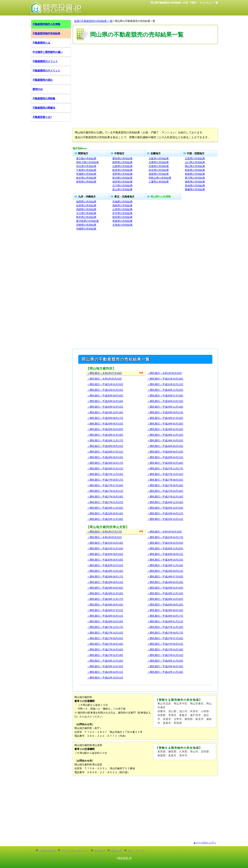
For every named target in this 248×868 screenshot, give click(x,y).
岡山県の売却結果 (195, 166)
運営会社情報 (47, 850)
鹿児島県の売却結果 (87, 221)
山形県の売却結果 (122, 209)
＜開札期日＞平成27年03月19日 (105, 497)
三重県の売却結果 (159, 182)
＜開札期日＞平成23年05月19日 (105, 513)
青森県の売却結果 (122, 221)
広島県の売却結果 (195, 158)
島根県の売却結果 (195, 174)
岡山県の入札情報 (161, 197)
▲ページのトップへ (205, 843)
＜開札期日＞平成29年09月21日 (165, 412)
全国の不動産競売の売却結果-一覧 (93, 21)
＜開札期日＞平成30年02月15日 (105, 407)
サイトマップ (135, 850)
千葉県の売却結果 (86, 170)
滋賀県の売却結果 (159, 174)
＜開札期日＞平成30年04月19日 (105, 401)
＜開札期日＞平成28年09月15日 (105, 446)
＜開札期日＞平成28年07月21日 (105, 452)
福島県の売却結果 (122, 205)
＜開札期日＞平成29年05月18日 (165, 424)
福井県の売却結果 (122, 182)
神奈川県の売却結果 (87, 162)
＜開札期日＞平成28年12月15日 (165, 435)
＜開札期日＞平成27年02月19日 (165, 497)
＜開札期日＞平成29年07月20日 (165, 418)
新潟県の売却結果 (122, 178)
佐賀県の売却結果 (86, 205)
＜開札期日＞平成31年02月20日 (165, 543)
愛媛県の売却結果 (195, 189)
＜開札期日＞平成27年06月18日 (165, 485)
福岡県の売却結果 (86, 202)
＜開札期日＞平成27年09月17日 (105, 480)
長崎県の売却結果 (86, 209)
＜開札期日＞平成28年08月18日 (165, 446)
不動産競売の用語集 (44, 98)
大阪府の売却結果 (159, 158)
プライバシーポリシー (74, 850)
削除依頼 (116, 850)
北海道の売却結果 (122, 225)
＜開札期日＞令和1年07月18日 (105, 373)
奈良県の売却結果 (159, 170)
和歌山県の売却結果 (160, 178)
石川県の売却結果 (122, 186)
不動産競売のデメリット (46, 71)
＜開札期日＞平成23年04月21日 (165, 513)
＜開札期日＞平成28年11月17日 (105, 440)
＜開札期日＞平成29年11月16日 (165, 407)
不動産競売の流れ (43, 80)
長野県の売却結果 (122, 174)
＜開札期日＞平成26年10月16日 (165, 508)
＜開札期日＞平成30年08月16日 (105, 396)
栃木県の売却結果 (86, 178)
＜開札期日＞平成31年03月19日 (105, 543)
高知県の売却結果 (195, 186)
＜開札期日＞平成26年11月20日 (105, 508)
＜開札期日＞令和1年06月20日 (165, 373)
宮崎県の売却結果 (86, 225)
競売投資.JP (125, 858)
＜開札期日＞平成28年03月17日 (105, 463)
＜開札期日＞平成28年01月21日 (105, 469)
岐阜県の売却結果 (122, 170)
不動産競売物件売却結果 (46, 33)
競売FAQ (38, 89)
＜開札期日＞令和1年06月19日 (165, 532)
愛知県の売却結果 (122, 158)
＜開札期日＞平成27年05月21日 (105, 491)
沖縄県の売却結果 (86, 229)
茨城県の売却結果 (86, 174)
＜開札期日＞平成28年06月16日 (165, 452)
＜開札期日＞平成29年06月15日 (105, 424)
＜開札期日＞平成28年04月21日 (165, 457)
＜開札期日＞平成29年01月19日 (105, 435)
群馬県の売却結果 (86, 182)
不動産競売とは (41, 43)
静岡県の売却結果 (122, 162)
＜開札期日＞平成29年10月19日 (105, 412)
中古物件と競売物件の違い (48, 52)
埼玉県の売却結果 (86, 166)
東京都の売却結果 (86, 158)
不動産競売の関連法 (44, 108)
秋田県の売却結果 (122, 217)
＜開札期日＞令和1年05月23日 (105, 379)
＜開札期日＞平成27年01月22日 (105, 502)
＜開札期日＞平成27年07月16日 (105, 485)
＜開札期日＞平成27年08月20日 (165, 480)
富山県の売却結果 (122, 189)
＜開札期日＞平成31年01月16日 (105, 549)
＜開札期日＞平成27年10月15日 (165, 474)
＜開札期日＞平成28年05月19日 (105, 457)
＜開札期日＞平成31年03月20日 (105, 384)
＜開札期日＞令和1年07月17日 (105, 532)
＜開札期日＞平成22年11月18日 (105, 519)
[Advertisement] (145, 57)
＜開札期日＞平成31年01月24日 (105, 390)
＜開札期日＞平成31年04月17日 (165, 537)
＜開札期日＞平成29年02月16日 (165, 429)
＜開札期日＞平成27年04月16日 (165, 491)
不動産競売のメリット (45, 61)
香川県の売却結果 (195, 178)
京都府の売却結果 (159, 166)
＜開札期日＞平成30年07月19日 (165, 396)
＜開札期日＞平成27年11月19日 (105, 474)
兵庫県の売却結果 (159, 162)
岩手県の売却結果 (122, 213)
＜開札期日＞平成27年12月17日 (165, 469)
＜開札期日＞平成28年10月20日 (165, 440)
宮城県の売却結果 (122, 202)
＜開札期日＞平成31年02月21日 (165, 384)
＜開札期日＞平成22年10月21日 (165, 519)
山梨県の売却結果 (122, 166)
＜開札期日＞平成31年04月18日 (165, 379)
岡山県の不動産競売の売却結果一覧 (135, 21)
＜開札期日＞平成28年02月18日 (165, 463)
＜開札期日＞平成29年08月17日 (105, 418)
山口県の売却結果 (195, 162)
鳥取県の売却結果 (195, 170)
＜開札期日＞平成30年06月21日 (165, 554)
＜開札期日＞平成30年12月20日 (165, 390)
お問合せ (99, 850)
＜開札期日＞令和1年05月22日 (105, 537)
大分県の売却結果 (86, 213)
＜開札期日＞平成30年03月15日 (165, 401)
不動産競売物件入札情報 (46, 24)
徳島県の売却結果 (195, 182)
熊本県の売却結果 (86, 217)
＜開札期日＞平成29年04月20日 (105, 429)
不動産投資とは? (42, 117)
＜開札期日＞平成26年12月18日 (165, 502)
